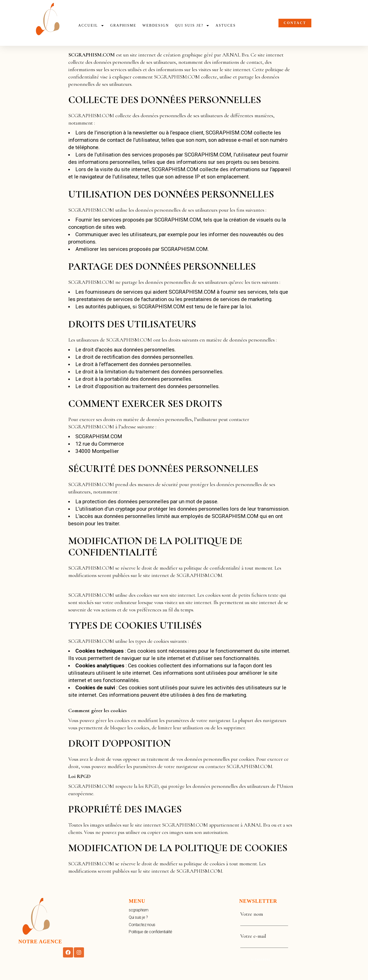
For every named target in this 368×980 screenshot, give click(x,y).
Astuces (226, 25)
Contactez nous (142, 925)
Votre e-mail (264, 940)
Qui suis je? (192, 26)
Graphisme (123, 25)
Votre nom (264, 918)
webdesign (156, 25)
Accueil (91, 26)
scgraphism (139, 910)
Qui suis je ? (138, 917)
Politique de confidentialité (150, 932)
